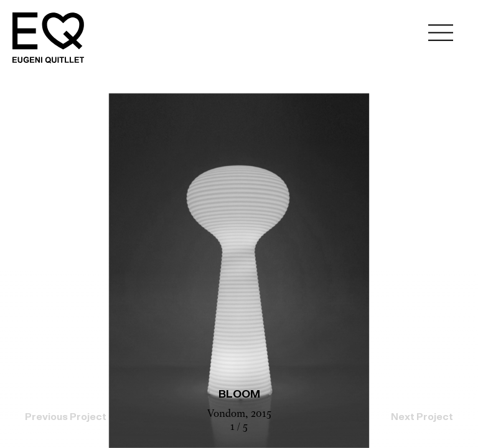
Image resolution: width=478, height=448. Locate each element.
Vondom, (229, 414)
